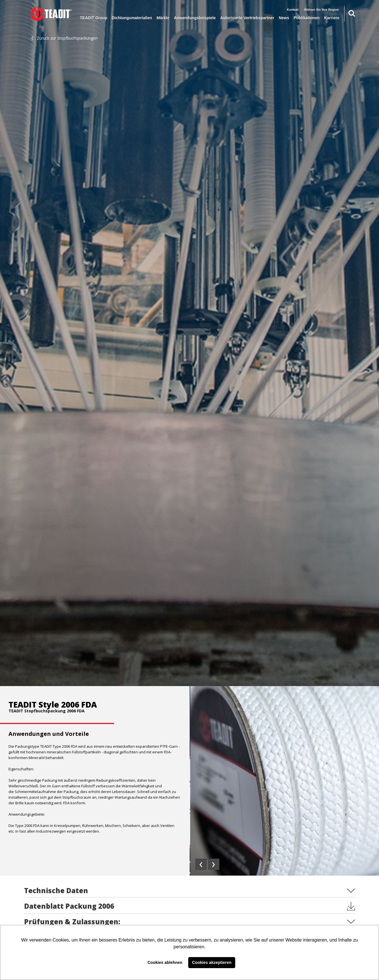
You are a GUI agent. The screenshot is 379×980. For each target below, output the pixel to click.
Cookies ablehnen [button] (165, 962)
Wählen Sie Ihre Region (322, 10)
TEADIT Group (94, 18)
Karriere (332, 18)
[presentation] (201, 864)
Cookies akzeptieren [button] (212, 962)
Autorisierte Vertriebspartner (247, 18)
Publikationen (307, 18)
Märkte (163, 18)
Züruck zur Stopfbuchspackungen (64, 38)
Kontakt (293, 10)
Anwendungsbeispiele (195, 18)
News (284, 18)
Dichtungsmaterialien (132, 18)
